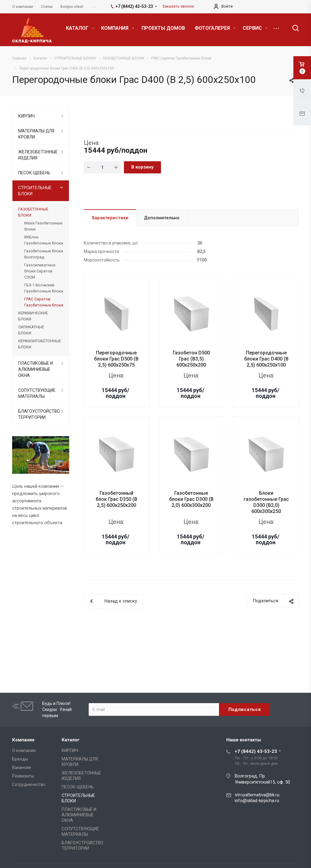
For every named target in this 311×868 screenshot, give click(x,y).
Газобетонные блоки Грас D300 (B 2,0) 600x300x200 (191, 499)
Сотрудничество (29, 784)
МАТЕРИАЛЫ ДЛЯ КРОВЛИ (36, 134)
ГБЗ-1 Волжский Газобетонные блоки (44, 288)
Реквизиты (23, 776)
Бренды (20, 759)
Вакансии (22, 767)
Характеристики (110, 218)
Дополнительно (162, 218)
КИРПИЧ (26, 116)
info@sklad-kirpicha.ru (257, 801)
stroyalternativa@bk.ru (257, 795)
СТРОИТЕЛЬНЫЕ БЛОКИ (35, 191)
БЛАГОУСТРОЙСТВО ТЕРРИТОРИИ (39, 414)
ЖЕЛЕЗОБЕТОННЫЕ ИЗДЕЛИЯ (38, 155)
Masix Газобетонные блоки (43, 226)
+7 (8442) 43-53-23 (256, 751)
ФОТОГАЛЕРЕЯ (215, 28)
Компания (23, 740)
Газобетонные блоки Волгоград (44, 254)
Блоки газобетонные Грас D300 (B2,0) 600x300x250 (266, 502)
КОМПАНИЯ (118, 28)
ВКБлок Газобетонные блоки (44, 240)
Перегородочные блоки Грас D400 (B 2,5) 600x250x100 (266, 359)
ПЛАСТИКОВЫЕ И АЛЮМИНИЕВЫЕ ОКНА (36, 369)
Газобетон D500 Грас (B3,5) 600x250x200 (191, 359)
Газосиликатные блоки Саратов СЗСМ (40, 271)
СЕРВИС (255, 28)
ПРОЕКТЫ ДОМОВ (163, 28)
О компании (24, 750)
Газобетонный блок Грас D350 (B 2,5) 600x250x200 (116, 499)
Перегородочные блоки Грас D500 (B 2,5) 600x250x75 (116, 359)
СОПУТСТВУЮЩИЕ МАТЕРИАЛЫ (37, 393)
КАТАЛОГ (80, 28)
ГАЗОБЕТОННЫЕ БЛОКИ (33, 212)
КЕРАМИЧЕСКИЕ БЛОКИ (33, 316)
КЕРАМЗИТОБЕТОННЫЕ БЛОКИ (40, 344)
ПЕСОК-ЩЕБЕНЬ (34, 173)
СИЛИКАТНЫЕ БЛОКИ (31, 330)
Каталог (71, 740)
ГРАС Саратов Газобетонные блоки (44, 302)
